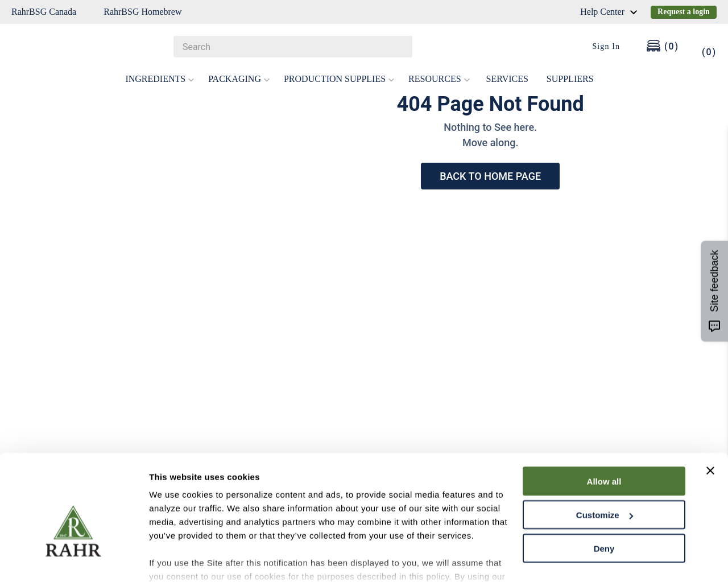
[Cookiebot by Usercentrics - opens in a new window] (74, 560)
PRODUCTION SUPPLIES (339, 79)
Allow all (604, 421)
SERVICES (507, 79)
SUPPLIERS (570, 79)
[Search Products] (398, 47)
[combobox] (293, 47)
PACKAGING (239, 79)
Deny (604, 488)
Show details (175, 560)
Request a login (684, 12)
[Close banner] (710, 410)
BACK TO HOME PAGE (490, 176)
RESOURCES (439, 79)
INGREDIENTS (160, 79)
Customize (605, 454)
